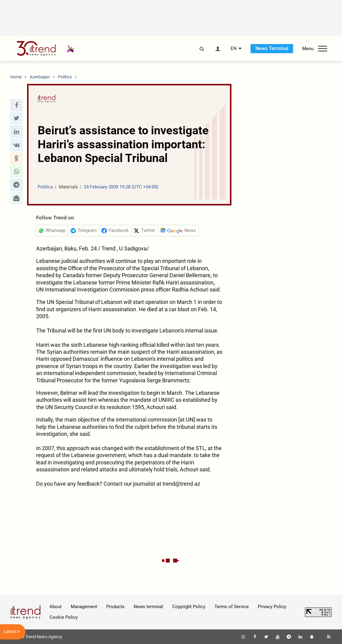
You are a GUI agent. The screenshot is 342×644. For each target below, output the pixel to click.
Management (84, 607)
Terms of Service (232, 607)
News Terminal (272, 48)
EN (234, 49)
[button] (16, 105)
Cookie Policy (64, 617)
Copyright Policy (189, 607)
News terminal (148, 607)
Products (115, 607)
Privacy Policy (272, 607)
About (56, 607)
